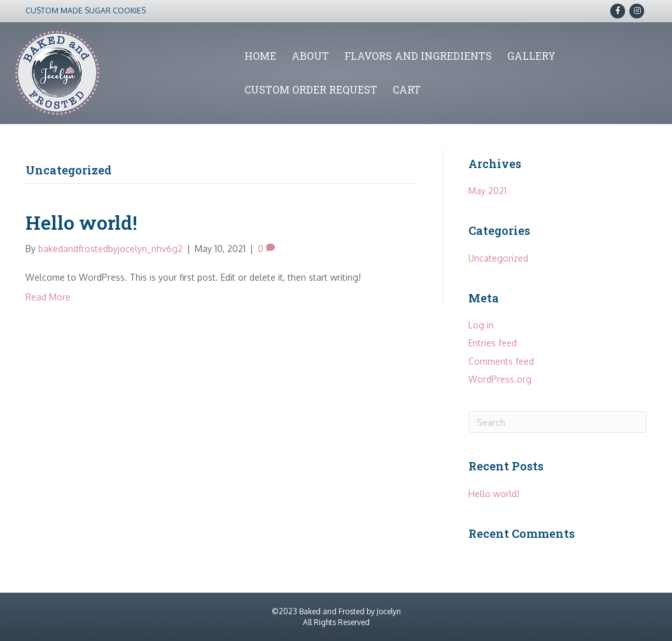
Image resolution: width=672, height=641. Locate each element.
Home (260, 56)
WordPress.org (500, 379)
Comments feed (501, 361)
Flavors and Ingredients (418, 56)
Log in (481, 325)
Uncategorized (498, 258)
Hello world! (81, 222)
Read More (48, 297)
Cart (407, 89)
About (310, 56)
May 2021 (487, 191)
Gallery (531, 56)
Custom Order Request (311, 89)
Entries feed (493, 343)
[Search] (557, 422)
